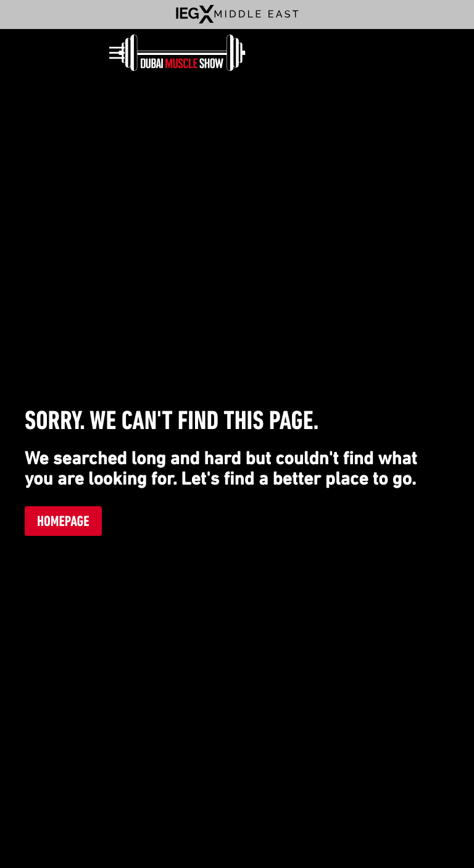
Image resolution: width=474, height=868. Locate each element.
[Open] (117, 53)
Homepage (63, 521)
